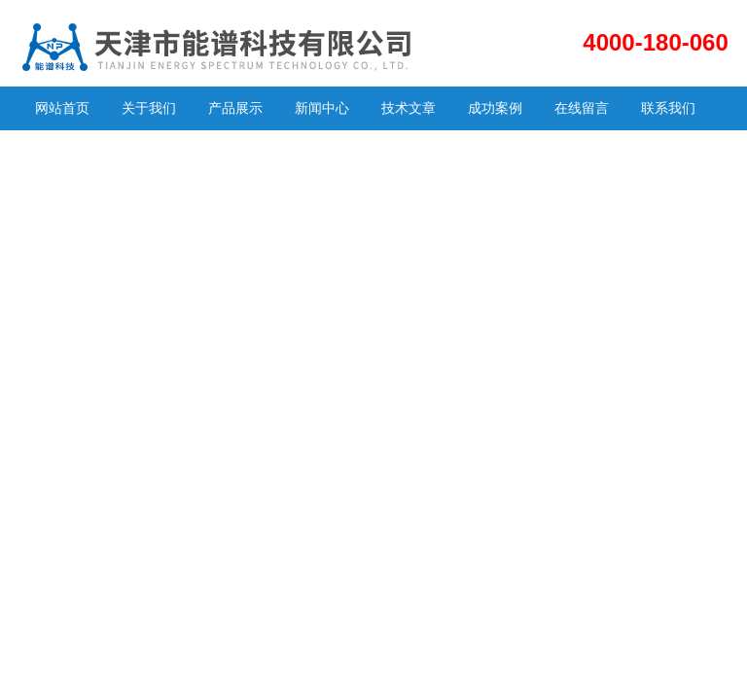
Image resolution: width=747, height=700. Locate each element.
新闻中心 (322, 108)
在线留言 (582, 108)
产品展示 (235, 108)
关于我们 (149, 108)
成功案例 (495, 108)
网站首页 (62, 108)
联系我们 (668, 108)
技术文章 (409, 108)
